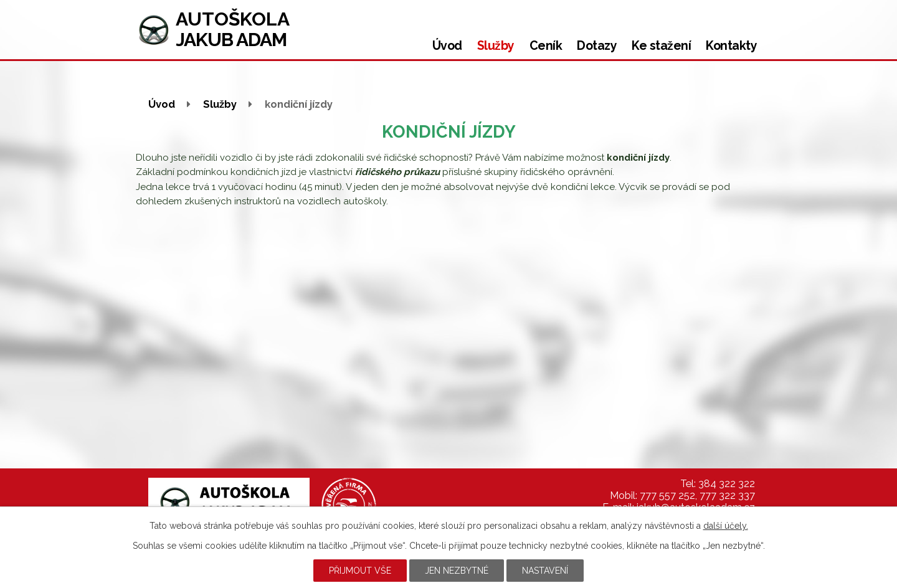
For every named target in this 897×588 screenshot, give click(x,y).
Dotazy (597, 46)
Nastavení (545, 571)
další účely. (726, 526)
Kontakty (731, 46)
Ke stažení (661, 46)
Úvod (447, 46)
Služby (496, 46)
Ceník (546, 46)
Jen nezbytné (457, 571)
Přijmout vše (360, 571)
